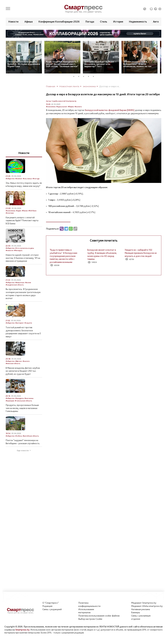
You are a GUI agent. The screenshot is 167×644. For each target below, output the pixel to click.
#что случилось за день (25, 248)
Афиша (29, 22)
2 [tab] (80, 76)
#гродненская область (15, 285)
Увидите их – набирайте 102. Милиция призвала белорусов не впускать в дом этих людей (141, 253)
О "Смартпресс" (51, 603)
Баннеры (136, 612)
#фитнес (19, 361)
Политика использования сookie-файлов (99, 616)
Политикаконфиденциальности (89, 604)
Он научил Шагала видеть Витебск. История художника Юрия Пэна (24, 64)
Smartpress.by (22, 630)
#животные (20, 283)
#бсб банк (32, 211)
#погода (36, 179)
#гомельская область (23, 401)
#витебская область (31, 436)
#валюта (78, 107)
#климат (19, 179)
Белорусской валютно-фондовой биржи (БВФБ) (110, 110)
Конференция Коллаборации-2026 (59, 22)
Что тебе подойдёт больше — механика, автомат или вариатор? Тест (101, 64)
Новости (13, 22)
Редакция (47, 606)
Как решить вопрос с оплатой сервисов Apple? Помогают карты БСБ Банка (22, 220)
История (118, 22)
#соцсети (28, 323)
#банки (25, 211)
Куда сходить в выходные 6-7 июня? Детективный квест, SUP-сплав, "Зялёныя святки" (62, 64)
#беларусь (18, 250)
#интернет (20, 323)
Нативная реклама (140, 609)
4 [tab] (90, 76)
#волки (28, 283)
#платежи (10, 213)
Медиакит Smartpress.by (144, 603)
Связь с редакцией (52, 609)
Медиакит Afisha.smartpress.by (147, 606)
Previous (8, 56)
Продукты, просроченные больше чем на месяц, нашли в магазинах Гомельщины (22, 408)
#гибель (19, 436)
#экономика (51, 107)
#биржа (71, 107)
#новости (10, 250)
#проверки (10, 401)
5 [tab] (95, 76)
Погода (90, 22)
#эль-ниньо (27, 179)
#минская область (13, 363)
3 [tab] (85, 76)
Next (159, 56)
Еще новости (23, 451)
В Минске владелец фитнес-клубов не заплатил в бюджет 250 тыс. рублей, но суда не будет (23, 371)
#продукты (20, 398)
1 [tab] (75, 76)
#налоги (26, 361)
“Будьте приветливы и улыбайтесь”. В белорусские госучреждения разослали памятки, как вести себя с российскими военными (64, 256)
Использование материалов (86, 611)
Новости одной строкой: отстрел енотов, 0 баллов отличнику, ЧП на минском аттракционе (23, 258)
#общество (10, 179)
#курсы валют (62, 107)
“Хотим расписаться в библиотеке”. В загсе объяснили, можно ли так (137, 64)
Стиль (104, 22)
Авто (156, 22)
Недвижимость (138, 22)
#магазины (29, 398)
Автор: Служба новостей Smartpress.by (61, 101)
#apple (19, 211)
